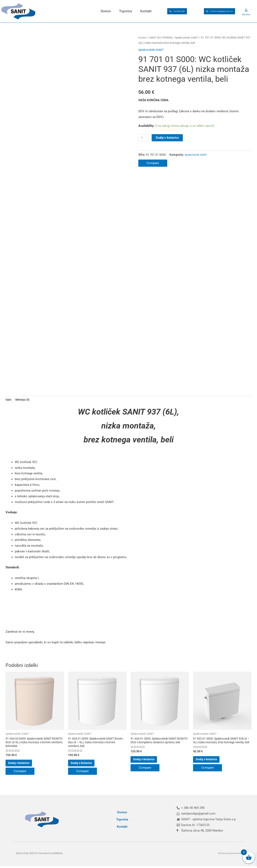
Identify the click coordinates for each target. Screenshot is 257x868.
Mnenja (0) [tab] (23, 402)
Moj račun (246, 14)
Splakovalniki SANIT (190, 37)
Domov (106, 11)
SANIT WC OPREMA (162, 37)
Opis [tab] (9, 402)
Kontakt (146, 11)
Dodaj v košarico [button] (25, 768)
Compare (153, 163)
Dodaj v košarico (168, 138)
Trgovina (126, 11)
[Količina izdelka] (144, 138)
